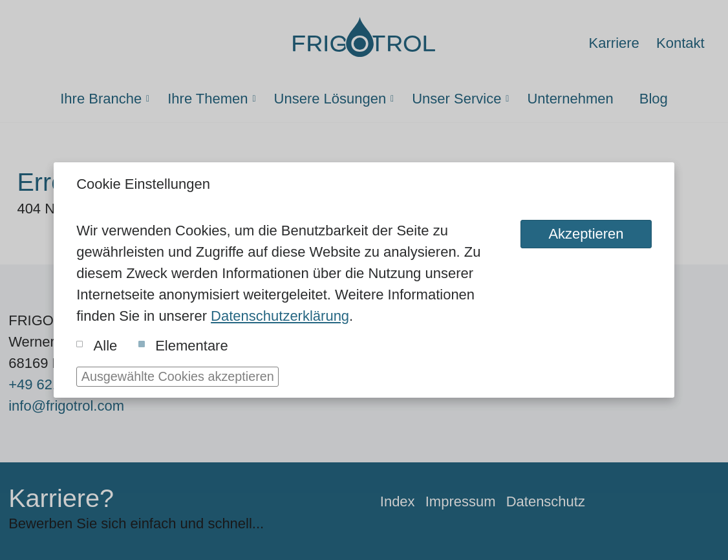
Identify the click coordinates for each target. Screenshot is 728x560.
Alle (97, 346)
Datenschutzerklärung (280, 316)
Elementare (183, 346)
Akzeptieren (586, 234)
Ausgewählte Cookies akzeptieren (178, 376)
